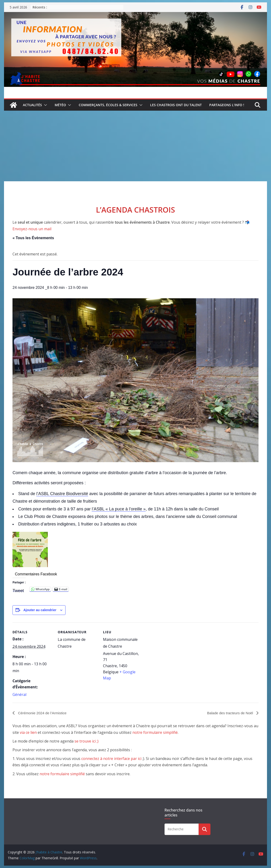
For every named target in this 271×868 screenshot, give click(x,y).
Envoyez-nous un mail (32, 229)
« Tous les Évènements (33, 238)
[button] (45, 105)
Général (19, 694)
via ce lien (28, 732)
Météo (60, 105)
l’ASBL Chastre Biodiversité (62, 494)
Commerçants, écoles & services (108, 105)
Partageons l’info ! (227, 105)
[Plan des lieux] (173, 655)
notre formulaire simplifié (155, 732)
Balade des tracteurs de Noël (229, 713)
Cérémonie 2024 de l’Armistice (43, 713)
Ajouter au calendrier (40, 610)
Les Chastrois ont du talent (176, 105)
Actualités (32, 105)
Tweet (18, 590)
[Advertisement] (135, 146)
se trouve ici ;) (86, 741)
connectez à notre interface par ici (111, 759)
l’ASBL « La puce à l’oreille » (119, 509)
